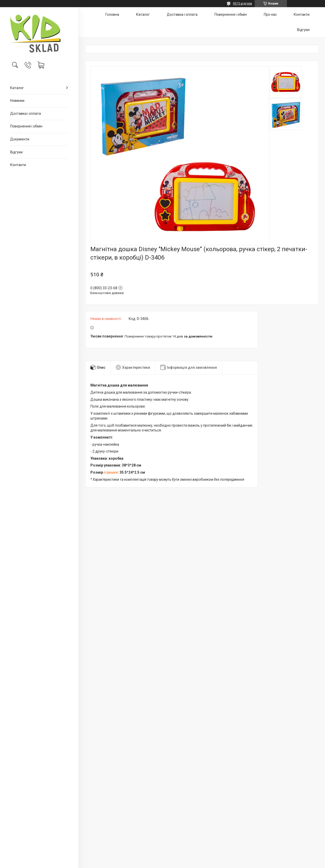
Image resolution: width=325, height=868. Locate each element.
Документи (20, 139)
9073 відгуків (242, 4)
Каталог (17, 88)
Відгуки (16, 152)
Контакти (18, 165)
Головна (112, 14)
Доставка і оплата (26, 114)
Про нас (270, 14)
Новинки (17, 101)
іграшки (111, 472)
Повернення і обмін (26, 126)
